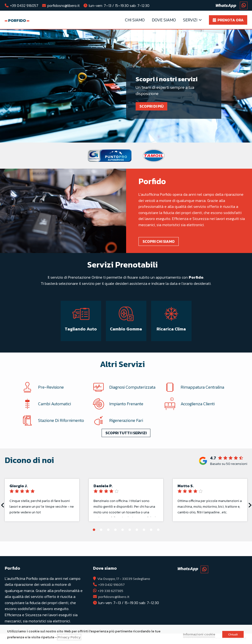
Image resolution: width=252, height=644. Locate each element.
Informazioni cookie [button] (199, 634)
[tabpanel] (126, 87)
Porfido (21, 20)
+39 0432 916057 (24, 5)
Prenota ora (231, 20)
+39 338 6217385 (112, 592)
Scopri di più (154, 107)
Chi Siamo (135, 20)
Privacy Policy (69, 637)
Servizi (190, 20)
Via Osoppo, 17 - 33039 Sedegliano (126, 579)
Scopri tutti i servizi (126, 443)
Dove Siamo (164, 20)
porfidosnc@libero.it (64, 5)
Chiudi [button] (233, 634)
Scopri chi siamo (161, 242)
